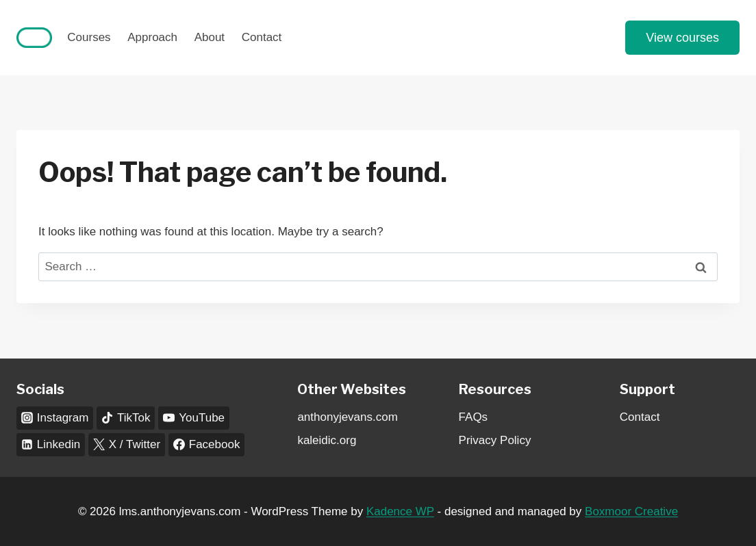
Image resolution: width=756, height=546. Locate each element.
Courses (89, 37)
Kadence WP (400, 511)
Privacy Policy (495, 440)
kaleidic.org (327, 440)
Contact (262, 37)
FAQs (474, 417)
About (210, 37)
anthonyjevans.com (347, 417)
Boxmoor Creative (631, 511)
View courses (682, 38)
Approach (152, 37)
